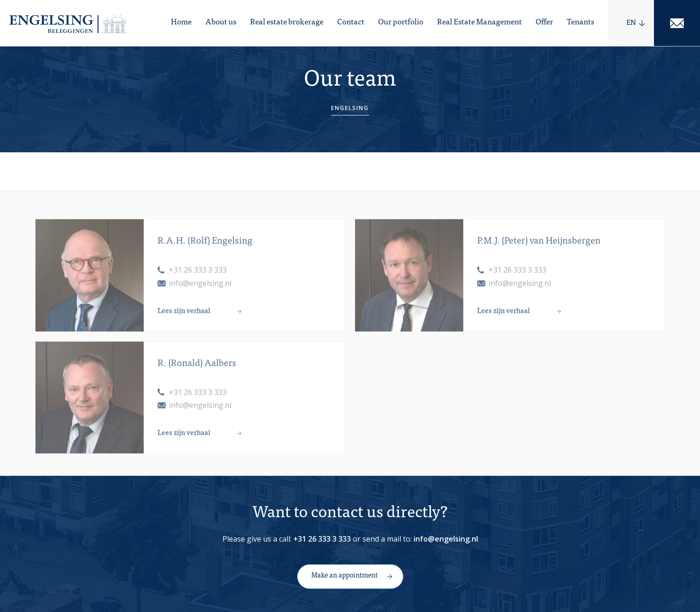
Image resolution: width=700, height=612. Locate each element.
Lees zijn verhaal (184, 317)
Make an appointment (344, 576)
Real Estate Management (479, 23)
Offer (544, 23)
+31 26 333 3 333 (198, 276)
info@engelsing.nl (200, 289)
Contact (351, 23)
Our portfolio (401, 23)
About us (221, 23)
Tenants (580, 23)
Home (181, 23)
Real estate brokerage (287, 23)
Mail (677, 23)
